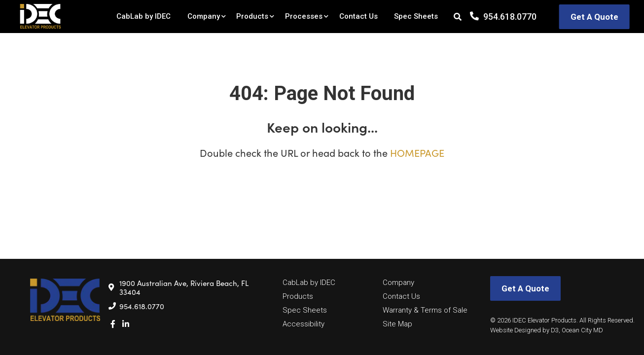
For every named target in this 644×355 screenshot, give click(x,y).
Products (252, 16)
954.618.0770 (510, 17)
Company (204, 16)
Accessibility (304, 324)
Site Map (397, 324)
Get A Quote (594, 17)
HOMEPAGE (417, 152)
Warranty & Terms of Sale (425, 310)
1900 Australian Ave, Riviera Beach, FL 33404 (184, 287)
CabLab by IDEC (143, 16)
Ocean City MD (582, 330)
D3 (555, 330)
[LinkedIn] (126, 324)
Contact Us (358, 16)
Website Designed (516, 330)
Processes (304, 16)
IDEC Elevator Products (544, 320)
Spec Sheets (416, 16)
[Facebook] (113, 324)
